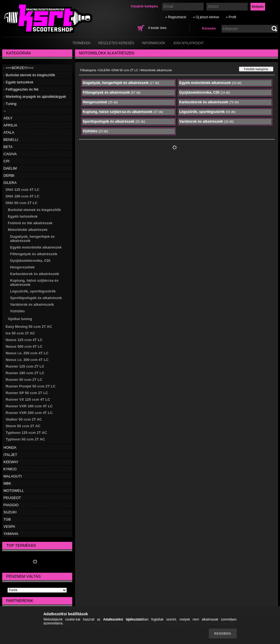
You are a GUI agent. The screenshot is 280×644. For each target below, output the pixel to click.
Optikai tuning (20, 319)
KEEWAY (11, 462)
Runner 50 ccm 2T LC (24, 380)
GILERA (10, 183)
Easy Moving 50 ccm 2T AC (29, 327)
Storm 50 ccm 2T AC (23, 426)
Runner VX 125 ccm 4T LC (28, 399)
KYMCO (10, 469)
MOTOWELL (14, 491)
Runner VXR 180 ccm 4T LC (29, 406)
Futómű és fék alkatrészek (30, 223)
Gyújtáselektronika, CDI (30, 261)
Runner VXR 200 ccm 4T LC (29, 413)
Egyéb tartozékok (23, 216)
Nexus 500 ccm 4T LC (24, 346)
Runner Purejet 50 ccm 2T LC (31, 386)
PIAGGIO (11, 505)
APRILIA (10, 125)
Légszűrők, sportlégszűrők (33, 291)
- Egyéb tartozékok (18, 82)
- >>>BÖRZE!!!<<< (19, 68)
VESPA (9, 526)
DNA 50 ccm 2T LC (22, 203)
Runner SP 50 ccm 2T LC (27, 393)
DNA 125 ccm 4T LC (23, 190)
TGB (7, 519)
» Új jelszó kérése (206, 17)
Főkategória (88, 70)
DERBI (9, 175)
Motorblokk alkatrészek (28, 230)
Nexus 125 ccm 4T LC (24, 340)
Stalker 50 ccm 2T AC (24, 419)
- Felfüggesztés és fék (21, 89)
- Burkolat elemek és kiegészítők (29, 75)
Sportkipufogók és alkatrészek (36, 298)
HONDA (10, 448)
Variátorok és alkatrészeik (32, 304)
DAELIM (10, 168)
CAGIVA (10, 154)
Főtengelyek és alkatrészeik (34, 254)
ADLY (8, 118)
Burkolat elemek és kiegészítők (34, 210)
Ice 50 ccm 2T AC (20, 333)
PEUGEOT (12, 498)
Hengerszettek (22, 267)
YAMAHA (11, 534)
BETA (8, 147)
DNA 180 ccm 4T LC (23, 196)
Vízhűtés (18, 311)
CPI (7, 161)
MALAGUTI (13, 476)
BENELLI (11, 140)
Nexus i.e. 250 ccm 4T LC (27, 353)
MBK (7, 483)
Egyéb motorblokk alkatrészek (36, 247)
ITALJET (10, 455)
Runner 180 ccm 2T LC (25, 373)
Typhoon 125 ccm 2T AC (26, 433)
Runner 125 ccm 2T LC (25, 366)
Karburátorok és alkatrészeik (35, 274)
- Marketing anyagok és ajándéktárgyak (35, 97)
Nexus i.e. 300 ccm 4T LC (27, 360)
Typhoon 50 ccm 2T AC (25, 439)
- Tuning (10, 104)
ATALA (9, 132)
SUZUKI (10, 512)
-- (5, 111)
